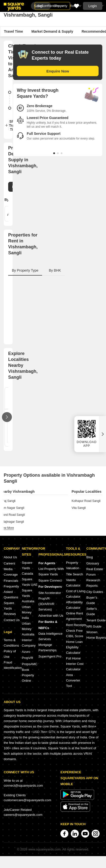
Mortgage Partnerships (47, 647)
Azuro (26, 652)
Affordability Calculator (74, 605)
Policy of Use (10, 654)
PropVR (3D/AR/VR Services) (46, 604)
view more (7, 528)
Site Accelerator (50, 593)
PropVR (27, 658)
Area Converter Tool (73, 680)
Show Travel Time (12, 125)
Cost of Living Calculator (76, 594)
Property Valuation (72, 565)
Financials (11, 581)
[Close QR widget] (103, 434)
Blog (90, 557)
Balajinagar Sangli (12, 522)
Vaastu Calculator (73, 583)
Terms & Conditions (11, 643)
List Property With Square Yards (51, 572)
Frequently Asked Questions (11, 592)
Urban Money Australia (28, 629)
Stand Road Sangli (12, 515)
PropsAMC (30, 664)
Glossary (93, 563)
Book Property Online (28, 675)
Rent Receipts (76, 625)
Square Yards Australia (28, 596)
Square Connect (50, 580)
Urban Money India (27, 612)
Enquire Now (58, 71)
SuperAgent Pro (50, 656)
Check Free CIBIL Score (75, 633)
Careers (9, 563)
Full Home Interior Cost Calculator (75, 664)
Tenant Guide (96, 620)
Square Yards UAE (30, 582)
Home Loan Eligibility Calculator (74, 647)
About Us (10, 557)
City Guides (95, 592)
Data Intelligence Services (50, 636)
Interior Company (29, 643)
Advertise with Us (51, 616)
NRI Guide (94, 626)
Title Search (74, 574)
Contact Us (12, 620)
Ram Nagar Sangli (12, 508)
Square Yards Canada (27, 568)
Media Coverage (11, 572)
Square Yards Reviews (10, 608)
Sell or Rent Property (52, 6)
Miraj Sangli (8, 501)
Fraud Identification (13, 665)
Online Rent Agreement (74, 616)
